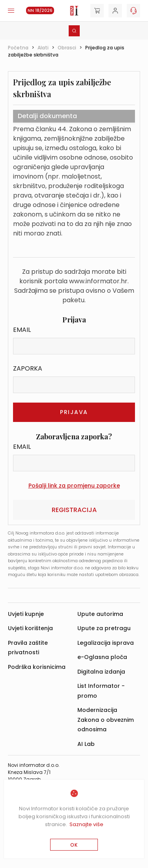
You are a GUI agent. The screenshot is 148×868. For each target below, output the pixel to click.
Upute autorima (100, 614)
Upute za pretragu (104, 628)
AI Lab (86, 744)
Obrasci (67, 48)
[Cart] (97, 11)
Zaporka (28, 368)
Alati (43, 48)
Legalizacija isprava (106, 643)
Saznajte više (86, 824)
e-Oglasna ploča (102, 657)
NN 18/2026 (40, 10)
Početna (18, 48)
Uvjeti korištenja (30, 628)
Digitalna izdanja (101, 672)
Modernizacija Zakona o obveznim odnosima (106, 720)
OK (74, 845)
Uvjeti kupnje (26, 614)
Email (22, 330)
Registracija (74, 510)
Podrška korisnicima (37, 667)
